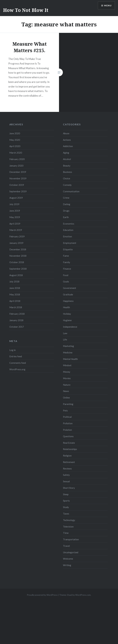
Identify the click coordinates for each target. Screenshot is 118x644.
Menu (108, 5)
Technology (69, 520)
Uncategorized (71, 552)
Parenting (68, 404)
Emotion (67, 236)
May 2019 (15, 217)
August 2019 (16, 198)
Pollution (68, 423)
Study (66, 507)
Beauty (67, 166)
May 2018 (15, 294)
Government (70, 288)
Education (68, 230)
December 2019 (18, 172)
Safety (66, 475)
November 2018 (18, 256)
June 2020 (15, 133)
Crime (66, 198)
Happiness (68, 301)
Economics (69, 224)
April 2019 (15, 224)
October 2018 (17, 262)
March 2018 (16, 307)
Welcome (68, 559)
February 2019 (17, 236)
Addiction (68, 146)
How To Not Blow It (26, 10)
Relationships (70, 449)
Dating (67, 204)
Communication (71, 191)
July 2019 (14, 204)
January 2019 (16, 243)
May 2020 (15, 140)
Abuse (66, 133)
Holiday (67, 314)
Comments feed (18, 363)
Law (65, 333)
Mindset (67, 365)
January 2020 (16, 166)
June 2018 (15, 288)
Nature (67, 385)
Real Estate (69, 443)
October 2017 (17, 327)
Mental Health (70, 359)
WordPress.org (17, 369)
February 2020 (17, 159)
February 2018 (17, 314)
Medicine (68, 352)
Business (68, 172)
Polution (67, 430)
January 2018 (16, 320)
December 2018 (18, 249)
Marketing (68, 346)
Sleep (66, 494)
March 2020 (16, 153)
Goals (66, 281)
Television (68, 527)
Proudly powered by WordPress (42, 595)
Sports (66, 501)
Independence (70, 327)
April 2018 (15, 301)
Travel (66, 546)
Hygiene (67, 320)
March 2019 (16, 230)
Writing (67, 565)
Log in (13, 350)
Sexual (66, 481)
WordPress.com (83, 595)
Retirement (69, 462)
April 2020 (15, 146)
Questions (68, 436)
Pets (65, 411)
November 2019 (18, 178)
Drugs (66, 211)
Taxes (66, 514)
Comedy (67, 185)
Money (67, 372)
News (66, 391)
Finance (67, 269)
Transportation (71, 539)
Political (67, 417)
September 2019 (18, 191)
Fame (66, 256)
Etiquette (68, 249)
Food (66, 275)
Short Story (69, 488)
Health (66, 307)
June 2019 (15, 211)
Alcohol (67, 159)
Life (65, 340)
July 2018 (14, 281)
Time (66, 533)
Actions (67, 140)
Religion (67, 456)
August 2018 (16, 275)
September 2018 (18, 269)
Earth (66, 217)
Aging (66, 153)
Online (66, 398)
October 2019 (17, 185)
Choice (67, 178)
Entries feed (16, 356)
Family (67, 262)
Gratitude (68, 294)
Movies (67, 378)
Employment (70, 243)
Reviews (67, 469)
